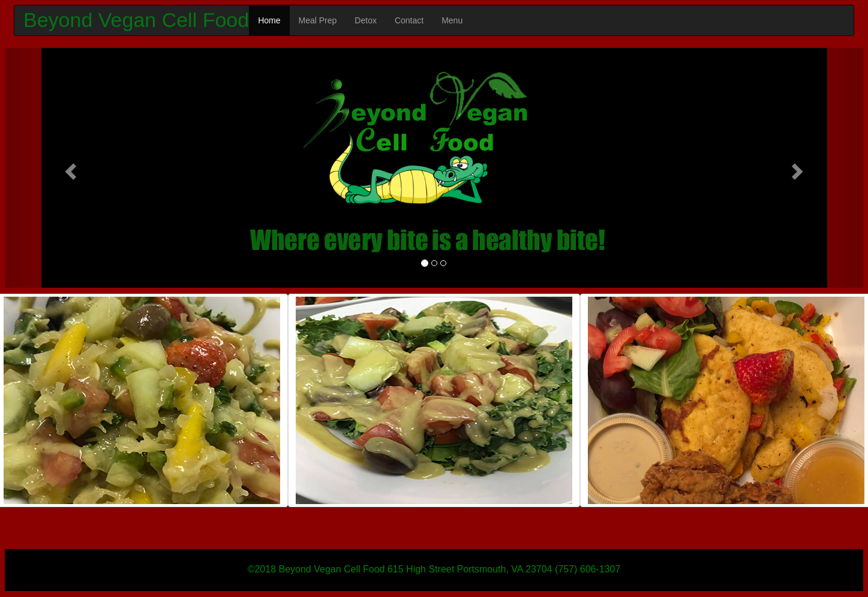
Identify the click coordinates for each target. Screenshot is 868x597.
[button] (69, 168)
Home (269, 20)
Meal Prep (318, 20)
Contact (409, 20)
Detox (366, 20)
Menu (452, 20)
